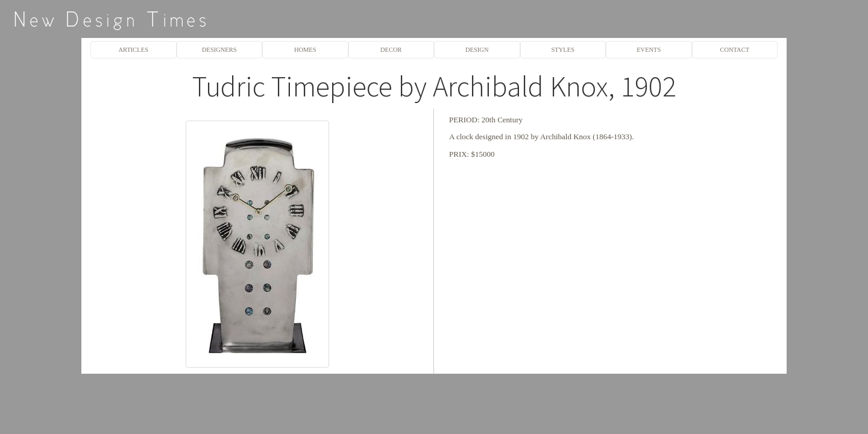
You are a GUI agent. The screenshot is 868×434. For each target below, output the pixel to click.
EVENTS (649, 50)
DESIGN (477, 50)
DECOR (391, 50)
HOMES (305, 50)
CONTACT (734, 50)
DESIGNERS (219, 50)
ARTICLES (134, 50)
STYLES (563, 50)
